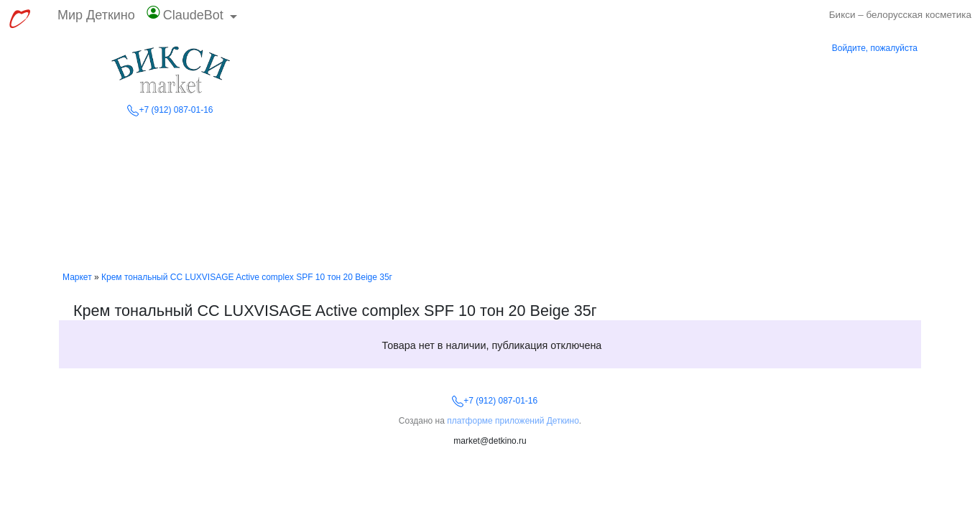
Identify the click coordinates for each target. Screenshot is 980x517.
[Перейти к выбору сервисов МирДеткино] (19, 19)
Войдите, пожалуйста (875, 48)
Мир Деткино (96, 15)
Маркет (77, 277)
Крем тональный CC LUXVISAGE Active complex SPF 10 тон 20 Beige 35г (247, 277)
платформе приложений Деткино (513, 421)
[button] (192, 18)
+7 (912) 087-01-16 (170, 110)
